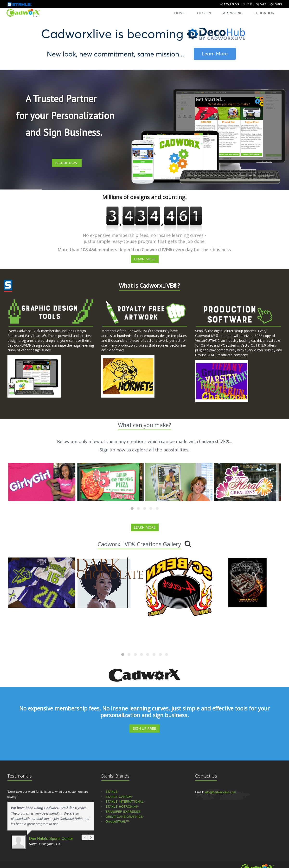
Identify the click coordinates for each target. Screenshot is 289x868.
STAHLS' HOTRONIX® (122, 807)
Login (276, 4)
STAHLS (112, 792)
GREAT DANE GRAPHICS (124, 817)
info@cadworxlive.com (220, 792)
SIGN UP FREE (144, 729)
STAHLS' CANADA (119, 797)
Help (248, 4)
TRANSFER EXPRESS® (123, 812)
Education (264, 13)
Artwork (232, 13)
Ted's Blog (230, 4)
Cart (262, 4)
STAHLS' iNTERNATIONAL (125, 801)
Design (204, 13)
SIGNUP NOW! (67, 163)
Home (180, 13)
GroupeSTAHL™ (117, 821)
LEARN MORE (145, 259)
